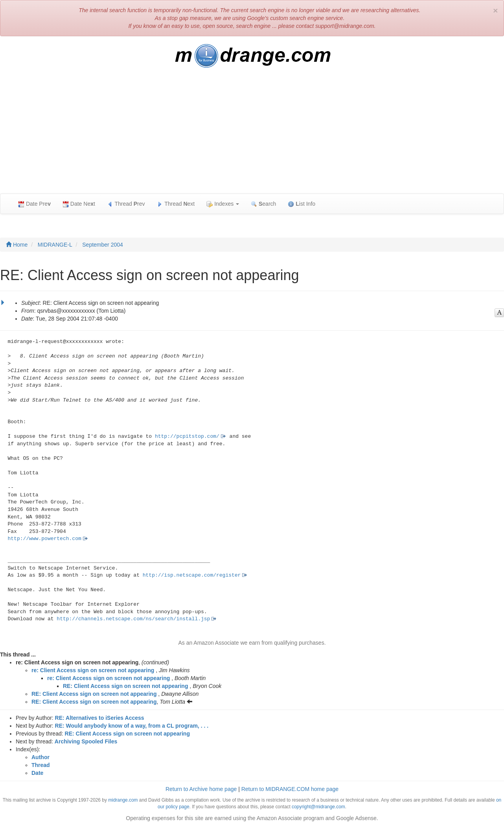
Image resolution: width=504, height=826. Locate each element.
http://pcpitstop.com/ (187, 436)
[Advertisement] (252, 135)
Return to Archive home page (201, 789)
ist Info (302, 204)
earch (263, 204)
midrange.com (123, 800)
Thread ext (176, 204)
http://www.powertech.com (45, 539)
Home (17, 245)
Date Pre (34, 204)
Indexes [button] (223, 204)
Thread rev (126, 204)
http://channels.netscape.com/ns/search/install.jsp (133, 619)
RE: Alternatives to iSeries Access (100, 718)
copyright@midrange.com (318, 807)
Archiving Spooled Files (86, 741)
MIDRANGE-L (55, 245)
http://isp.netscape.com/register (192, 575)
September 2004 (103, 245)
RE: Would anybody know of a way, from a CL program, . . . (132, 726)
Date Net (79, 204)
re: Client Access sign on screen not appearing (93, 670)
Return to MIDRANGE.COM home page (290, 789)
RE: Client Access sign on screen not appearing (125, 686)
